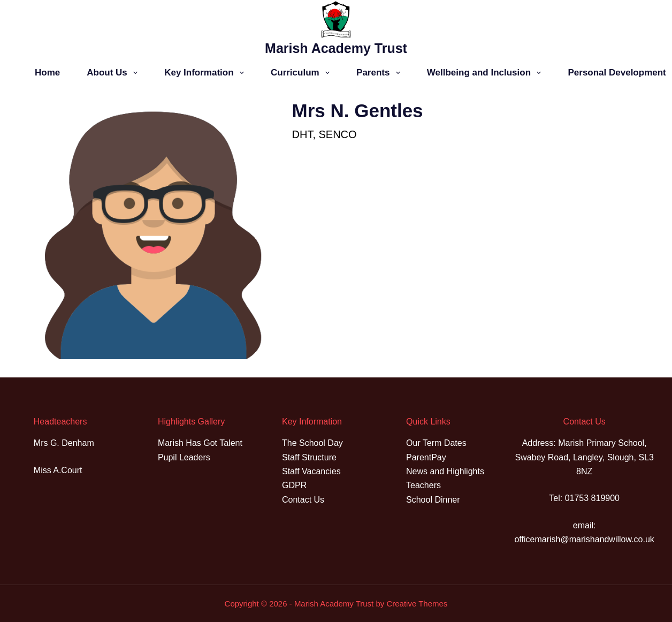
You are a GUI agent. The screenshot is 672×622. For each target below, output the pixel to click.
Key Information (206, 73)
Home (47, 73)
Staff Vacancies (311, 471)
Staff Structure (309, 457)
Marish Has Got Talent (200, 443)
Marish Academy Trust (336, 48)
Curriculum (302, 73)
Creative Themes (417, 604)
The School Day (312, 443)
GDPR (294, 485)
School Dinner (433, 500)
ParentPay (426, 457)
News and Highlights (445, 471)
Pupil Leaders (184, 457)
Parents (380, 73)
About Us (114, 73)
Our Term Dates (436, 443)
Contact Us (303, 500)
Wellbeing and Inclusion (486, 73)
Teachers (423, 485)
